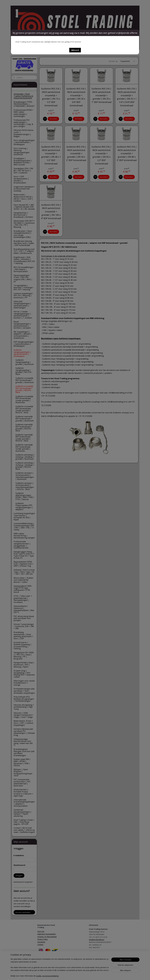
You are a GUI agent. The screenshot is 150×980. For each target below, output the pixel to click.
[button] (75, 50)
